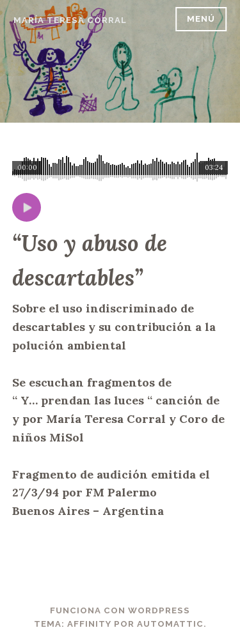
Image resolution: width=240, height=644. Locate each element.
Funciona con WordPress (120, 610)
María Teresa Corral (70, 20)
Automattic (170, 624)
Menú (201, 19)
